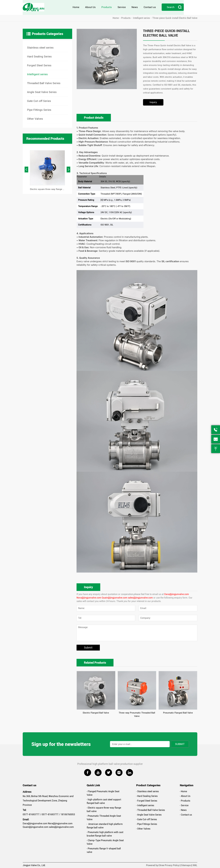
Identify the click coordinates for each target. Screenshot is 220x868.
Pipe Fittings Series (39, 110)
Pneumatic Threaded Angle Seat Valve (104, 817)
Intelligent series (141, 18)
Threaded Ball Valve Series (44, 83)
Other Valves (35, 118)
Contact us (163, 7)
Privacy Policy (172, 865)
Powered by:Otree (155, 865)
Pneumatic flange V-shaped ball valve (104, 850)
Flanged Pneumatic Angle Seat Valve (103, 793)
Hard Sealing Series (39, 56)
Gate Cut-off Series (39, 101)
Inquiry (153, 102)
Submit (88, 647)
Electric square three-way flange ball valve (104, 809)
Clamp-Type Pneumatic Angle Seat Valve (105, 842)
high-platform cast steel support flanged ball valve (104, 801)
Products (120, 7)
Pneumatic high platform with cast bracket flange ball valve (105, 834)
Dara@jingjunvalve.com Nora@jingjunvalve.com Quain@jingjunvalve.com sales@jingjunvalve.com (48, 825)
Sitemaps (186, 865)
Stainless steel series (40, 47)
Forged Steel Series (39, 65)
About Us (104, 7)
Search (188, 7)
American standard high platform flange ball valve (105, 826)
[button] (26, 169)
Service (135, 7)
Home (89, 7)
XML (195, 865)
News (148, 7)
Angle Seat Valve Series (42, 92)
